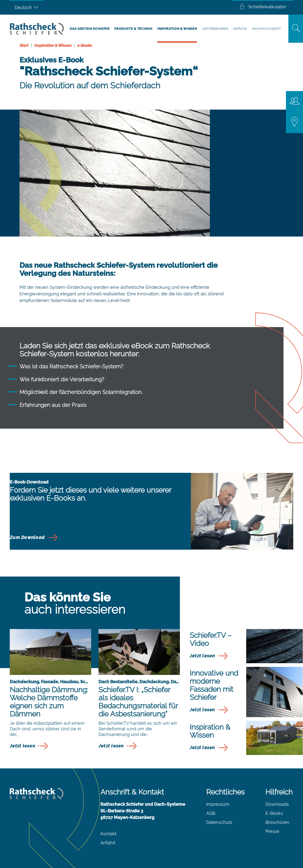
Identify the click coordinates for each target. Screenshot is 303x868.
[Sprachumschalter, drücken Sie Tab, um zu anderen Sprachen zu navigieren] (27, 7)
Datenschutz (219, 822)
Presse (272, 831)
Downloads (277, 804)
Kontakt (108, 834)
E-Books (274, 813)
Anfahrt (108, 843)
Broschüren (277, 822)
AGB (211, 813)
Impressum (218, 804)
